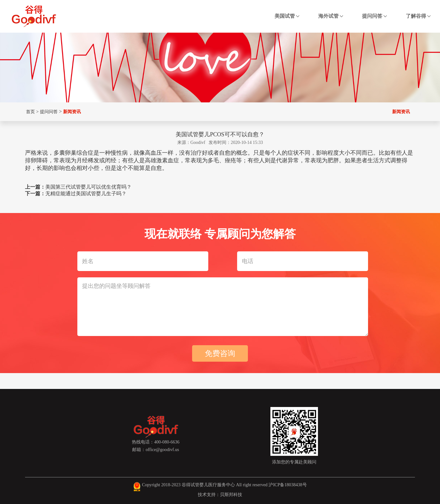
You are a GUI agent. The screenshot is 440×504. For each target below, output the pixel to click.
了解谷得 (418, 16)
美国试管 (287, 16)
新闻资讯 (72, 112)
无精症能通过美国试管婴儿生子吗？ (86, 194)
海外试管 (331, 16)
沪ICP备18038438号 (288, 485)
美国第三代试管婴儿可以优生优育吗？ (88, 187)
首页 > (32, 112)
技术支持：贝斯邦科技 (220, 494)
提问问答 (374, 16)
